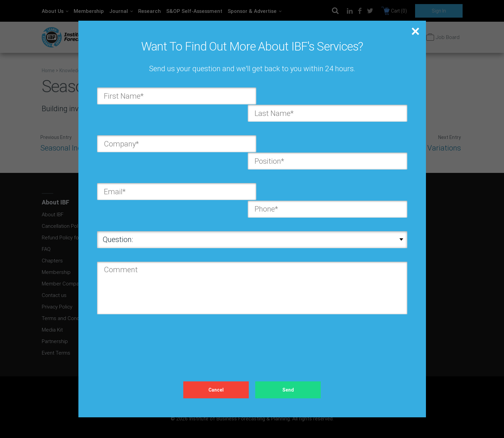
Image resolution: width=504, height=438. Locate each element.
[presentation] (149, 315)
